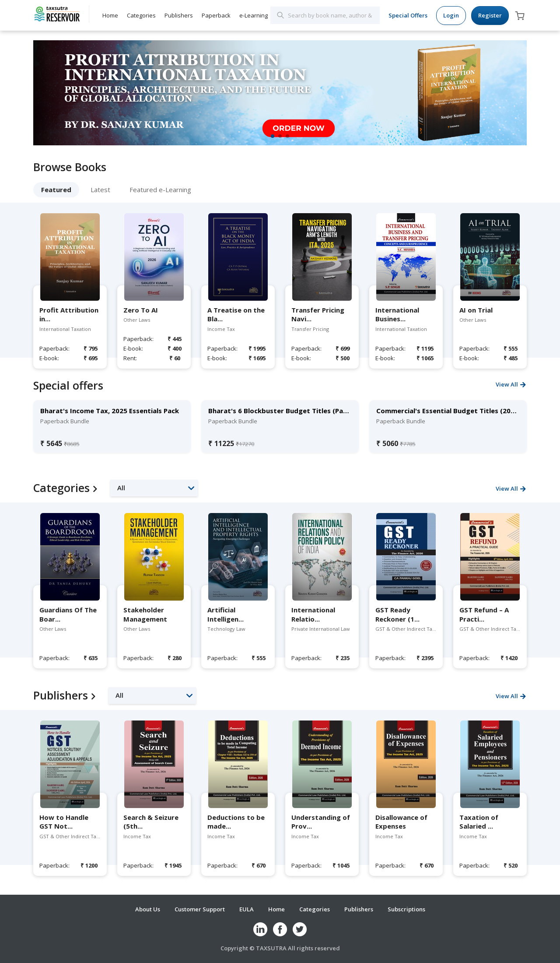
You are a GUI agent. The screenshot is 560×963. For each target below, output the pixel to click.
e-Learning (254, 15)
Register (490, 15)
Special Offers (408, 15)
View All (507, 384)
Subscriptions (406, 909)
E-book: (49, 358)
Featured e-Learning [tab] (160, 190)
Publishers (179, 15)
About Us (148, 909)
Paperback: (54, 348)
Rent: (130, 358)
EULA (247, 909)
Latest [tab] (100, 190)
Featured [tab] (56, 190)
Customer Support (200, 909)
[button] (154, 488)
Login (451, 15)
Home (110, 15)
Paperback (216, 15)
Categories (141, 15)
